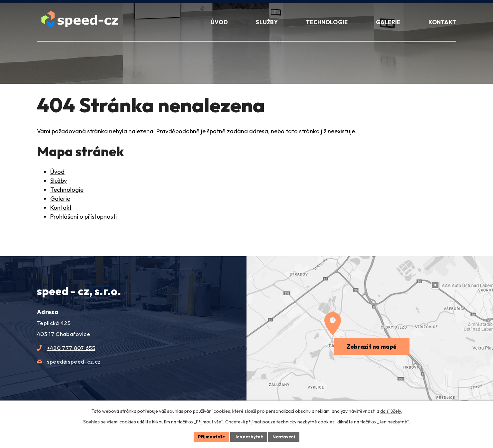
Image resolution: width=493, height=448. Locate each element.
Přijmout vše (209, 436)
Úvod (57, 172)
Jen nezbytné (249, 436)
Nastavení (287, 436)
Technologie (67, 190)
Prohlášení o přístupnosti (83, 217)
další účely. (391, 410)
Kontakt (61, 208)
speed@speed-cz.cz (74, 361)
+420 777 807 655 (71, 348)
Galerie (60, 199)
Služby (59, 181)
